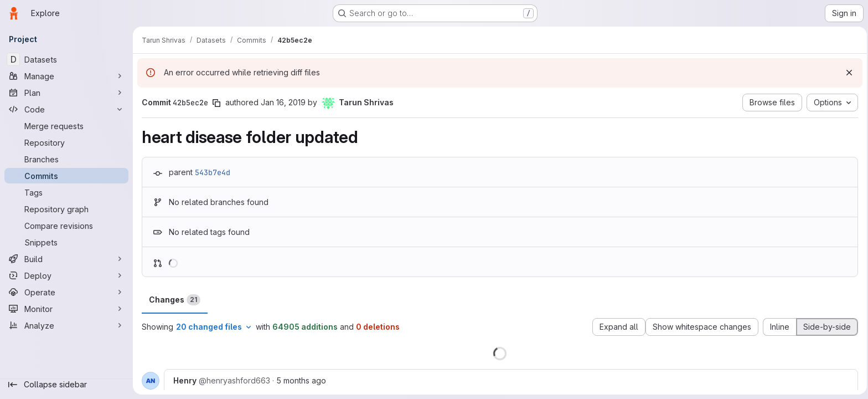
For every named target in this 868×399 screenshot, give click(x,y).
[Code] (66, 109)
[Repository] (66, 142)
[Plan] (66, 93)
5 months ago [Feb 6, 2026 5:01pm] (301, 380)
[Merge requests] (66, 126)
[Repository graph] (66, 209)
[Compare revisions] (66, 226)
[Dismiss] (846, 73)
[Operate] (66, 292)
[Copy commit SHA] (216, 103)
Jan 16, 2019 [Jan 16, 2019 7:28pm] (283, 102)
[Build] (66, 259)
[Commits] (66, 176)
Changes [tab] (175, 300)
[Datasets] (66, 59)
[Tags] (66, 192)
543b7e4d (213, 172)
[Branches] (66, 159)
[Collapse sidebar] (66, 385)
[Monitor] (66, 309)
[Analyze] (66, 325)
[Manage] (66, 76)
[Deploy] (66, 275)
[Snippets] (66, 242)
